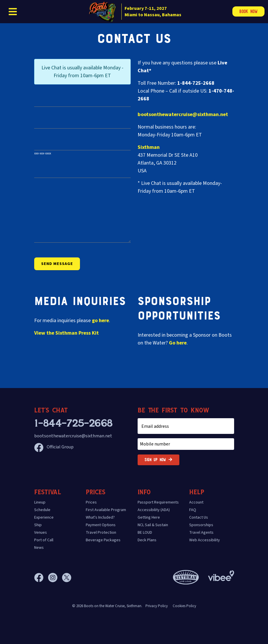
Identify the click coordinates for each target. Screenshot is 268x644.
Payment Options (101, 525)
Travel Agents (201, 533)
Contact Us (199, 517)
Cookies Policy (184, 606)
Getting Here (149, 517)
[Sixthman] (186, 577)
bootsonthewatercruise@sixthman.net (183, 114)
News (39, 548)
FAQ (193, 510)
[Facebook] (41, 578)
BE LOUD (145, 533)
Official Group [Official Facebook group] (54, 447)
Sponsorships (201, 525)
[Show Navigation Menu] (13, 12)
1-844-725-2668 (73, 423)
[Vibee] (221, 574)
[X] (67, 578)
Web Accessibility (205, 540)
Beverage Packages (103, 540)
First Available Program (106, 510)
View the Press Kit (66, 333)
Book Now (248, 11)
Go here (178, 343)
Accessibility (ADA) (154, 510)
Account (196, 502)
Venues (41, 533)
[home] (134, 12)
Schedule (42, 510)
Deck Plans (147, 540)
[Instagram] (55, 578)
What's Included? (100, 517)
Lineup (40, 502)
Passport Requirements (158, 502)
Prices (91, 502)
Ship (38, 525)
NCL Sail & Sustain (153, 525)
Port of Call (44, 540)
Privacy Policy (157, 606)
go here (100, 321)
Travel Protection (101, 533)
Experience (44, 517)
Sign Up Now (158, 460)
